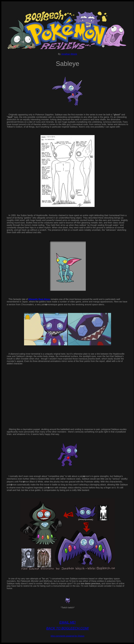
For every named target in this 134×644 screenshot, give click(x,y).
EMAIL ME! (68, 622)
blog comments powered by (67, 636)
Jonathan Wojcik (69, 54)
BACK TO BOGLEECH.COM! (68, 628)
